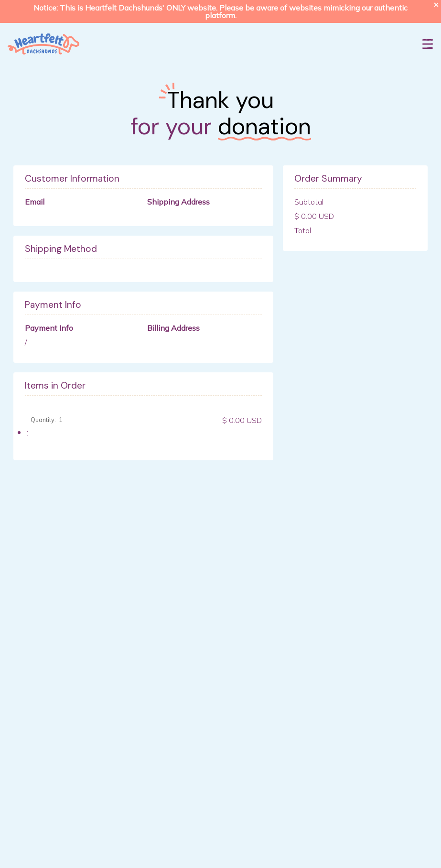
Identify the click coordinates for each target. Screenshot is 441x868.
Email (35, 202)
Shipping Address (178, 202)
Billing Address (173, 328)
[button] (428, 44)
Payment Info (49, 328)
